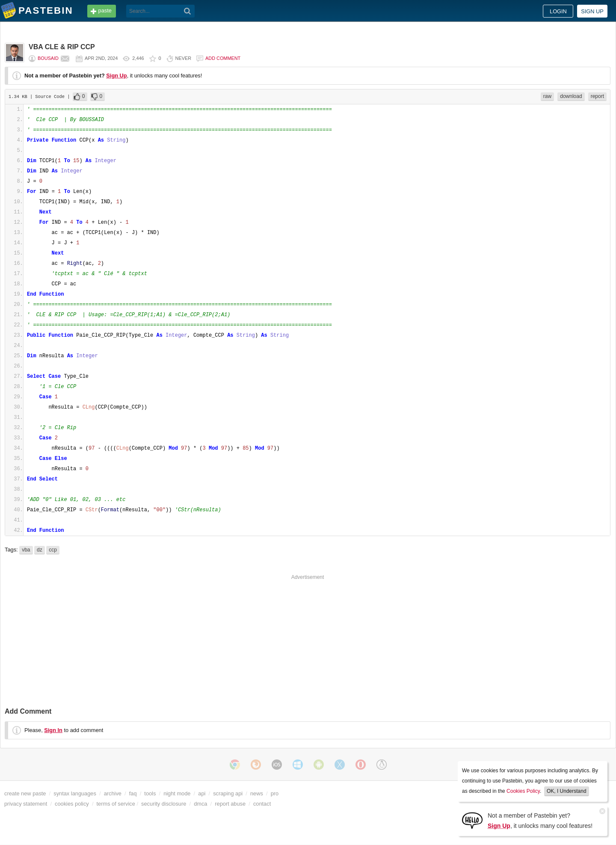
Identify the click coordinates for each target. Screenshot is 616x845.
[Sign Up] (472, 820)
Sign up (592, 11)
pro (275, 793)
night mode (177, 793)
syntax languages (75, 793)
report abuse (230, 804)
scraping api (228, 793)
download (571, 96)
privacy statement (26, 804)
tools (150, 793)
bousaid (48, 58)
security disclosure (164, 804)
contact (262, 804)
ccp (53, 550)
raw (547, 96)
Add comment (223, 58)
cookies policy (72, 804)
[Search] (188, 11)
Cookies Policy (523, 791)
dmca (200, 804)
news (257, 793)
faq (133, 793)
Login (558, 11)
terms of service (116, 804)
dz (40, 550)
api (202, 793)
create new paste (25, 793)
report (597, 96)
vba (26, 550)
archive (113, 793)
